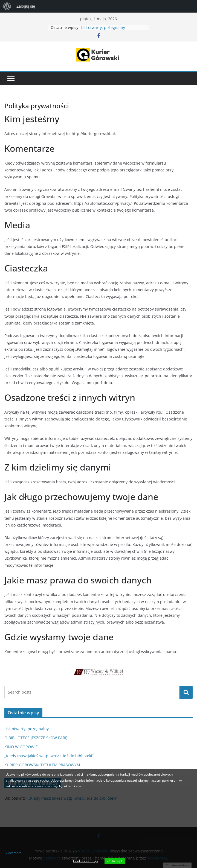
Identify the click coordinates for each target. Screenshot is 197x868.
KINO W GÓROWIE (21, 747)
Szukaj (186, 692)
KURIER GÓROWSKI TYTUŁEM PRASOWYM (42, 765)
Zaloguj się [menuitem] (26, 6)
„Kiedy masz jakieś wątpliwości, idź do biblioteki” (49, 756)
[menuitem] (7, 6)
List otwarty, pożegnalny (103, 27)
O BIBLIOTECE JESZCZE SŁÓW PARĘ (36, 738)
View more (14, 853)
